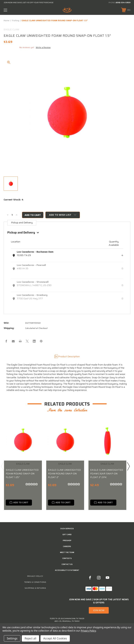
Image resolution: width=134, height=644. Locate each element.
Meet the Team (67, 552)
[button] (99, 610)
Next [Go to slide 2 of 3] (128, 466)
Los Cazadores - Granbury (32, 295)
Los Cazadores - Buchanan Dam (35, 252)
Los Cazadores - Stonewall (33, 282)
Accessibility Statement (67, 570)
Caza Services (67, 529)
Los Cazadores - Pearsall (31, 265)
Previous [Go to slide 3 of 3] (2, 466)
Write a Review (43, 47)
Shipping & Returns (35, 588)
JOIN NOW (99, 610)
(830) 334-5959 (123, 3)
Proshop (67, 540)
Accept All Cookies (55, 638)
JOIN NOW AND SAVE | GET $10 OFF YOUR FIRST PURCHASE (29, 3)
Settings (12, 638)
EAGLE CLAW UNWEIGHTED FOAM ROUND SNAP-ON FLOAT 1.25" (22, 474)
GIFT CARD (67, 535)
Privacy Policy (35, 576)
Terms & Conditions (35, 582)
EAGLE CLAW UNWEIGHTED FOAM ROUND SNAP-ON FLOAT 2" (64, 474)
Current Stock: (14, 200)
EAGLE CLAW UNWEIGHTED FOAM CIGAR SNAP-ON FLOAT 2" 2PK (107, 474)
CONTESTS (67, 558)
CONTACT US (67, 564)
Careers (67, 546)
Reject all (30, 638)
